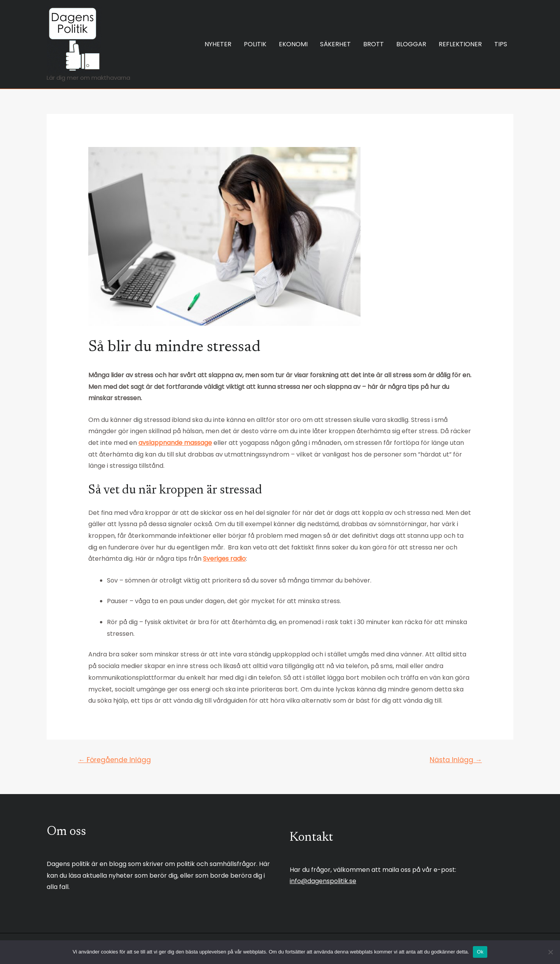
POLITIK (255, 44)
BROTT (374, 44)
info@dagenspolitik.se (323, 881)
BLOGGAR (411, 44)
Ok (480, 952)
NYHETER (218, 44)
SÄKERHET (335, 44)
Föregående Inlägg (115, 760)
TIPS (501, 44)
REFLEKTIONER (460, 44)
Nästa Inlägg (456, 760)
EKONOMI (293, 44)
